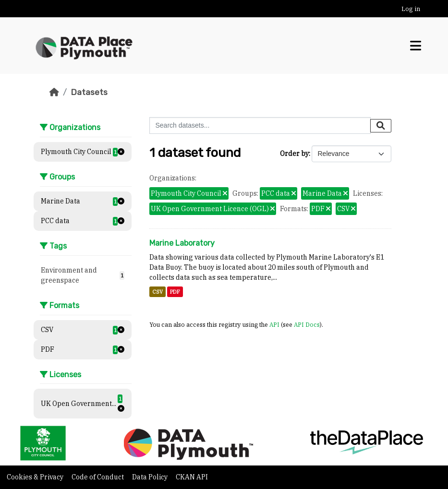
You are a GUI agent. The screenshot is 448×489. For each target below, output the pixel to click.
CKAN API (192, 477)
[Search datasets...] (260, 125)
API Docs (307, 324)
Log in (411, 9)
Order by (294, 154)
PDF (175, 292)
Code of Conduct (98, 477)
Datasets (89, 92)
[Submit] (381, 126)
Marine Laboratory (182, 243)
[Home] (54, 92)
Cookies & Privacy (36, 477)
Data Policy (151, 477)
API (274, 324)
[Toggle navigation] (416, 46)
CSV (157, 292)
